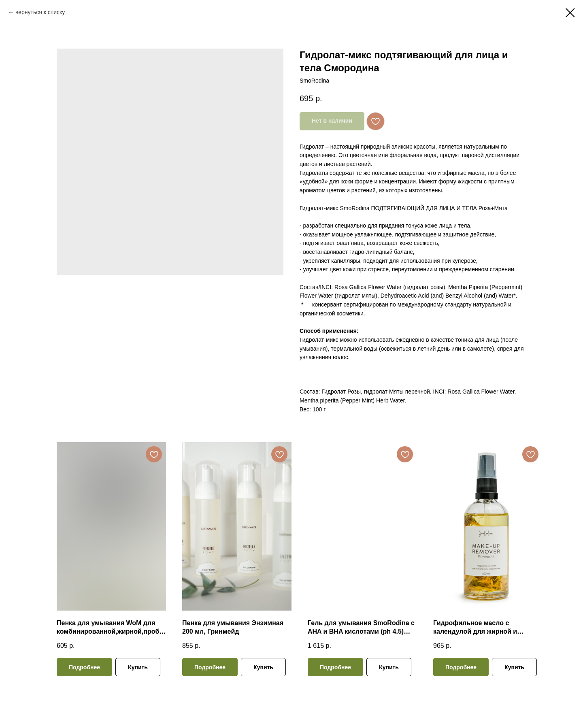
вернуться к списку (40, 12)
